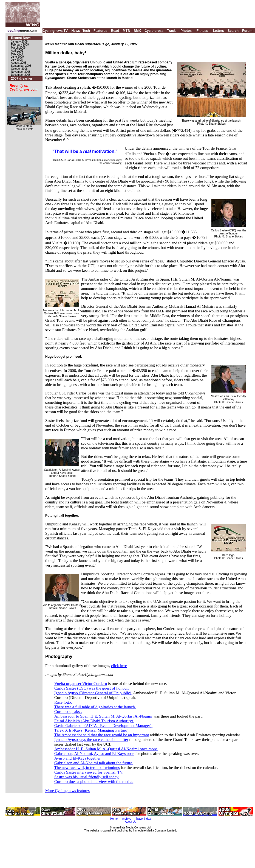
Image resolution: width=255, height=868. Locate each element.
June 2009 (17, 57)
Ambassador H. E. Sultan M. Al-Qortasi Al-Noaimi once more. (106, 749)
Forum (247, 31)
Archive (127, 819)
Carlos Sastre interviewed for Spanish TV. (89, 772)
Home (114, 819)
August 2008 (19, 63)
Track (171, 31)
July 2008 (17, 60)
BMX (137, 31)
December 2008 (21, 75)
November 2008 (21, 72)
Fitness (202, 31)
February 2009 (20, 45)
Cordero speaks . (68, 712)
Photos (186, 31)
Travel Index (143, 819)
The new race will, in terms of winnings (87, 768)
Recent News (21, 38)
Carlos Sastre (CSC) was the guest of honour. (92, 688)
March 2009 (18, 48)
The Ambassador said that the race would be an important (102, 735)
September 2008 (21, 66)
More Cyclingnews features (67, 791)
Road (115, 31)
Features (100, 31)
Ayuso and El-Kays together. (78, 758)
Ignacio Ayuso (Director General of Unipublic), (93, 693)
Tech (86, 31)
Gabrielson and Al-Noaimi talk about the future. (94, 763)
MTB (126, 31)
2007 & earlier (22, 79)
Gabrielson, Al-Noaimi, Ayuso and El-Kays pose (94, 754)
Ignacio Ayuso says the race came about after (91, 740)
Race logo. (63, 702)
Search (233, 31)
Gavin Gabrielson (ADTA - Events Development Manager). (103, 726)
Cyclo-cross (154, 31)
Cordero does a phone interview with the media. (94, 782)
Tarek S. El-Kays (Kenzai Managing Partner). (92, 730)
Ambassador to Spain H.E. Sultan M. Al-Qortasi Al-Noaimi (103, 716)
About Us (130, 822)
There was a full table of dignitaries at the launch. (95, 707)
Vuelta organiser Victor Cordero (81, 684)
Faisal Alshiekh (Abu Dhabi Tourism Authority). (94, 721)
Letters (219, 31)
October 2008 (19, 69)
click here (119, 666)
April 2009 (17, 51)
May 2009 (17, 54)
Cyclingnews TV (55, 31)
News (76, 31)
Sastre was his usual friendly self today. (87, 777)
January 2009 (19, 42)
